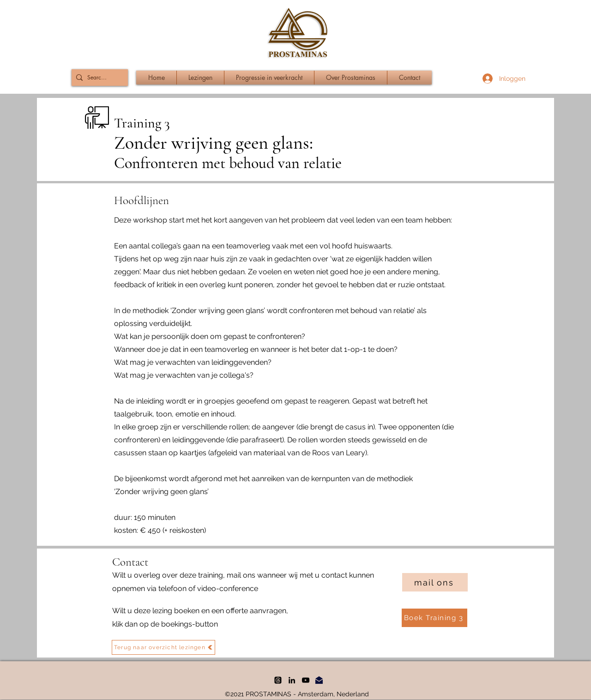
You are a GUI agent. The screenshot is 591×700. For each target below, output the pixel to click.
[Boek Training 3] (434, 618)
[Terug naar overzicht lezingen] (163, 647)
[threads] (278, 680)
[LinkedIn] (292, 680)
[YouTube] (306, 680)
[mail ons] (435, 582)
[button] (269, 78)
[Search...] (98, 78)
